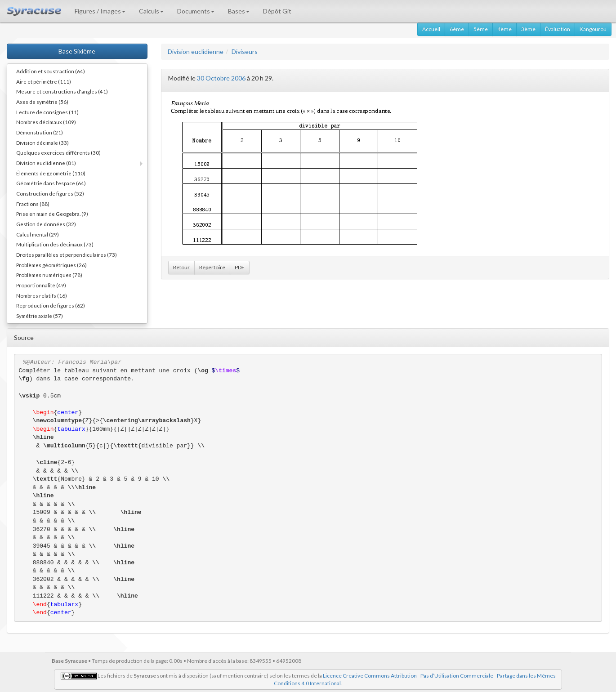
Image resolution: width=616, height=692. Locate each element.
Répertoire (212, 267)
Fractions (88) (33, 204)
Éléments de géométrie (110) (51, 173)
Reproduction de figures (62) (51, 305)
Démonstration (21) (40, 132)
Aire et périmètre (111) (44, 81)
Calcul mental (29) (38, 234)
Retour (181, 267)
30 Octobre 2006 (221, 78)
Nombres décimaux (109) (46, 122)
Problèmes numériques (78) (49, 275)
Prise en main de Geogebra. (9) (52, 214)
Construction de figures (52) (50, 193)
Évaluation (558, 29)
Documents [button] (196, 11)
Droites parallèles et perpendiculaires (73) (67, 254)
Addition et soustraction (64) (51, 71)
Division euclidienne (196, 51)
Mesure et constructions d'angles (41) (62, 91)
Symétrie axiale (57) (40, 316)
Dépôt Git (277, 11)
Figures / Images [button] (100, 11)
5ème (481, 29)
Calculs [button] (151, 11)
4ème (504, 29)
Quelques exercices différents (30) (58, 152)
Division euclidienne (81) (46, 163)
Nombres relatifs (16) (42, 295)
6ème (457, 29)
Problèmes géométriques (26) (51, 265)
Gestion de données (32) (46, 224)
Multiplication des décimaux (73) (55, 244)
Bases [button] (239, 11)
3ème (528, 29)
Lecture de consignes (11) (47, 112)
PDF (240, 267)
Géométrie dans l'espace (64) (51, 183)
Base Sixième (77, 51)
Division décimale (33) (42, 143)
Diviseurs (245, 51)
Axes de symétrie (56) (42, 102)
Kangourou (593, 29)
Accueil (431, 29)
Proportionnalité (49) (41, 285)
